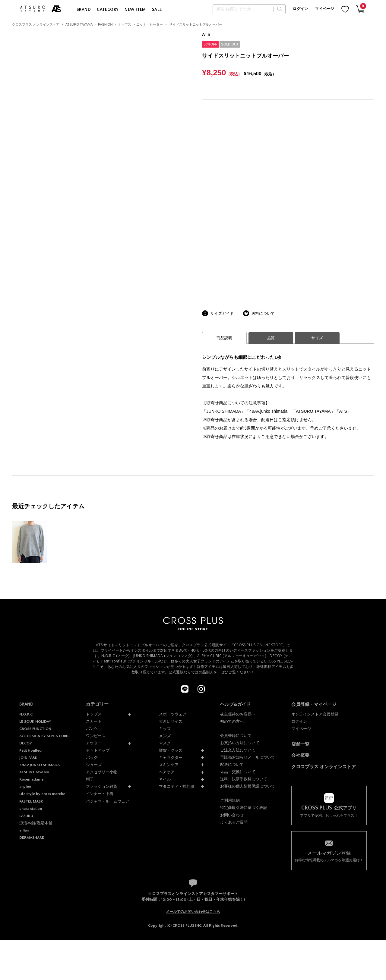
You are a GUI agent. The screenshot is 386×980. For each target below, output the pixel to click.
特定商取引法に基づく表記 (244, 808)
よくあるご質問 (234, 822)
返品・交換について (238, 772)
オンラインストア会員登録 (315, 714)
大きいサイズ (171, 721)
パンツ (92, 729)
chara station (31, 809)
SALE (157, 10)
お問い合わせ (232, 815)
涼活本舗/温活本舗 (36, 823)
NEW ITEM (135, 10)
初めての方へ (232, 721)
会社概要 (300, 755)
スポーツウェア (173, 714)
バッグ (92, 758)
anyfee (25, 787)
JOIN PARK (28, 758)
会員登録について (236, 736)
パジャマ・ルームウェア (108, 801)
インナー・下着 (100, 794)
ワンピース (96, 736)
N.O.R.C (26, 714)
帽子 (90, 779)
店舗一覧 (300, 744)
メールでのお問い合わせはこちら (193, 912)
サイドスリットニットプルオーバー (196, 24)
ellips (24, 830)
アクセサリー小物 (102, 772)
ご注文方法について (238, 750)
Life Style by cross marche (42, 794)
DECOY (25, 743)
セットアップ (98, 750)
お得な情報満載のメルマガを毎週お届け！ (329, 856)
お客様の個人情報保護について (248, 786)
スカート (94, 721)
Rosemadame (31, 779)
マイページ (324, 9)
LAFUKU (26, 816)
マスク (165, 743)
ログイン (300, 9)
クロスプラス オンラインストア (36, 24)
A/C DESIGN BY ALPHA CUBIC (44, 736)
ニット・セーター (150, 24)
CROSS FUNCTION (35, 729)
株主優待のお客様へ (238, 714)
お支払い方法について (240, 743)
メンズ (165, 736)
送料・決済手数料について (244, 779)
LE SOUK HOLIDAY (35, 722)
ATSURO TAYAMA (79, 24)
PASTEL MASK (31, 801)
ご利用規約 (230, 800)
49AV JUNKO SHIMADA (40, 765)
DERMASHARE (32, 838)
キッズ (165, 729)
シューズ (94, 765)
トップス (125, 24)
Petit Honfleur (31, 750)
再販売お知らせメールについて (248, 757)
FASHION (105, 24)
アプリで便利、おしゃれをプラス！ (329, 811)
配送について (232, 764)
